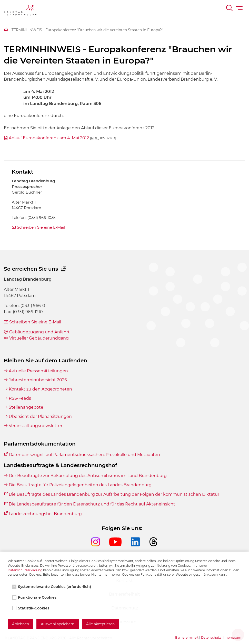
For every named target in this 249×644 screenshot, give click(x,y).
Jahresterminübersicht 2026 (38, 380)
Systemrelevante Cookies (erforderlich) (52, 587)
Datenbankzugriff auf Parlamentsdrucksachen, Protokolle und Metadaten (84, 455)
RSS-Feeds (20, 398)
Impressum (232, 637)
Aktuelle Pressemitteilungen (38, 371)
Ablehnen (21, 624)
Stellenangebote (26, 407)
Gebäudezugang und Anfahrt (39, 332)
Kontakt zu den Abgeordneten (40, 389)
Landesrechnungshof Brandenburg (45, 514)
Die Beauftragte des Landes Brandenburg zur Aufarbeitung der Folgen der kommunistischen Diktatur (114, 494)
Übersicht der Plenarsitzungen (40, 416)
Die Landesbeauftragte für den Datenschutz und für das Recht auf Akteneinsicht (92, 504)
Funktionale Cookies (35, 597)
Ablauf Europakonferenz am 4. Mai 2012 (62, 138)
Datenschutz (211, 637)
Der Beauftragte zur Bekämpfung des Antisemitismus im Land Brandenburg (88, 476)
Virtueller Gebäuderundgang (39, 338)
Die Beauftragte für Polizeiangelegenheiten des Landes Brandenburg (80, 485)
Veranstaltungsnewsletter (36, 426)
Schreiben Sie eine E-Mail (41, 227)
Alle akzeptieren (100, 624)
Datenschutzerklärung (25, 570)
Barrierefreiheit (187, 637)
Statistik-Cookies (31, 608)
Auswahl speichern (58, 624)
